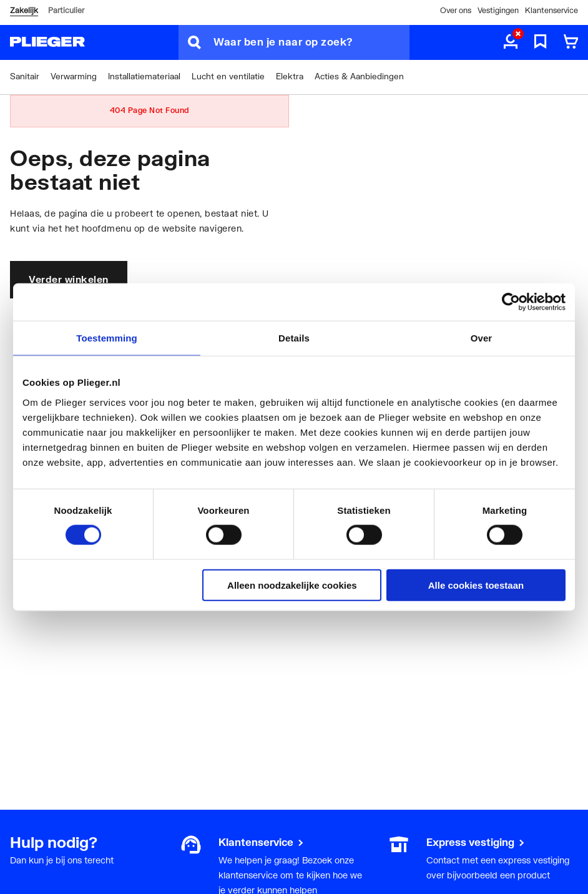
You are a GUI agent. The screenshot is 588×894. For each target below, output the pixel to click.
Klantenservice (551, 10)
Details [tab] (294, 338)
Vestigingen (498, 10)
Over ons (456, 10)
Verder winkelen (69, 279)
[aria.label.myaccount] (511, 42)
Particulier (66, 10)
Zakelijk (24, 10)
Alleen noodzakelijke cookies (292, 585)
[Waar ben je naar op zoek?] (311, 42)
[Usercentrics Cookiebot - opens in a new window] (511, 302)
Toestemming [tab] (107, 338)
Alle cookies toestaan (476, 585)
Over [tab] (482, 338)
